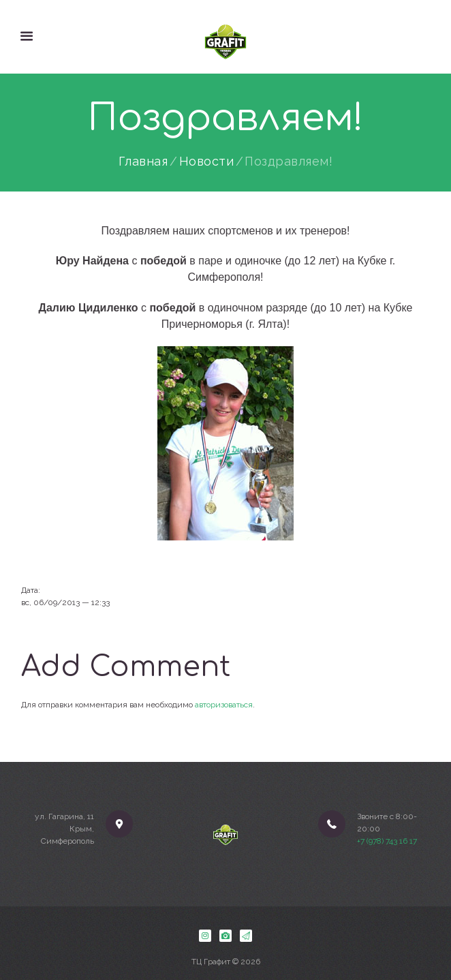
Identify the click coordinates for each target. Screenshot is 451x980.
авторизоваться (224, 705)
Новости (207, 162)
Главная (143, 162)
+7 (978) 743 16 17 (387, 841)
